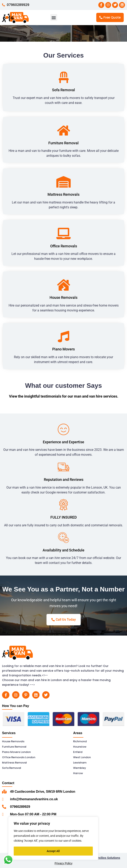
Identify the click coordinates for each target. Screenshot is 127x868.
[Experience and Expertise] (63, 429)
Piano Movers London (16, 752)
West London (82, 757)
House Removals (63, 297)
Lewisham (80, 763)
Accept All (53, 851)
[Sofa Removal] (63, 77)
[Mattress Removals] (63, 182)
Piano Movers (63, 349)
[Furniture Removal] (63, 130)
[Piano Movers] (63, 337)
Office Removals (64, 246)
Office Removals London (19, 757)
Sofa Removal (63, 90)
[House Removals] (63, 285)
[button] (54, 17)
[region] (53, 838)
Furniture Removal (63, 143)
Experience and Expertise (63, 442)
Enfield (78, 752)
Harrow (78, 773)
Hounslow (80, 747)
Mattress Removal (14, 763)
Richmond (80, 741)
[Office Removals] (63, 233)
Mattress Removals (63, 194)
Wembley (80, 768)
